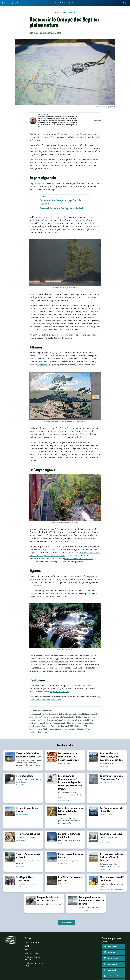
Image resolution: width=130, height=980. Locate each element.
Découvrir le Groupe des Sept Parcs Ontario (62, 208)
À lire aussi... (43, 196)
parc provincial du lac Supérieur (79, 559)
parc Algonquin (39, 183)
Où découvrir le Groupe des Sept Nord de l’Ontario (60, 202)
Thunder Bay (111, 952)
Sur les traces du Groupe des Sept (46, 700)
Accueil (57, 12)
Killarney (82, 442)
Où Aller (27, 946)
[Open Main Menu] (5, 3)
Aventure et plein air (68, 12)
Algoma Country (112, 964)
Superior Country (113, 958)
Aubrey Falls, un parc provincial (53, 662)
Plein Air (28, 950)
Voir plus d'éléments (66, 923)
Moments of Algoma (39, 579)
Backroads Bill (44, 365)
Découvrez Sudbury (31, 954)
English (125, 3)
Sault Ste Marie (112, 970)
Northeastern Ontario (114, 976)
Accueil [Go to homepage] (15, 3)
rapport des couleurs (60, 692)
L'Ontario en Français (32, 943)
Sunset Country (112, 947)
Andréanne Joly (45, 115)
